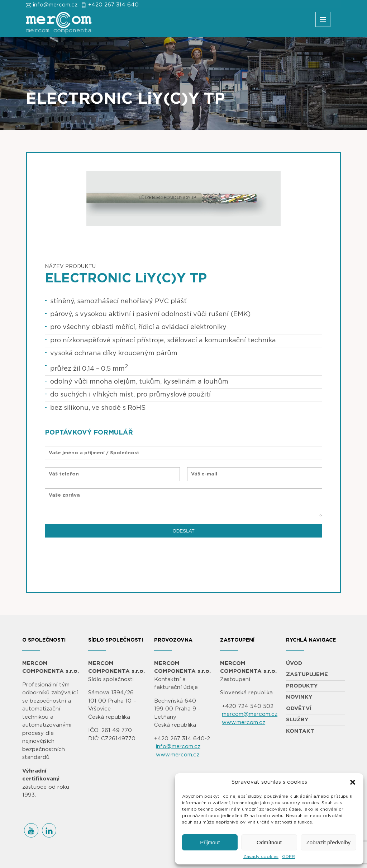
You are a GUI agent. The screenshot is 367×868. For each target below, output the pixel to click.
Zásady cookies (261, 857)
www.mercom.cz (178, 755)
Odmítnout (269, 842)
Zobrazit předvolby (328, 842)
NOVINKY (299, 697)
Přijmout (210, 842)
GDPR (289, 857)
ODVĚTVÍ (299, 709)
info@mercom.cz (55, 5)
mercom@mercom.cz (250, 714)
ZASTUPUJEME (307, 674)
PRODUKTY (302, 686)
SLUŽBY (297, 720)
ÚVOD (294, 663)
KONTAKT (300, 731)
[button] (353, 782)
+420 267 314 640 (113, 5)
